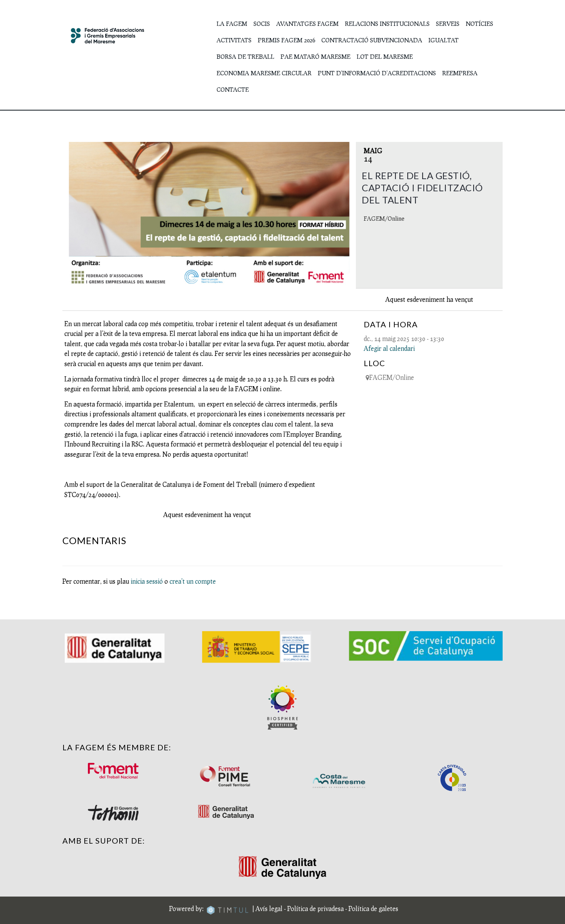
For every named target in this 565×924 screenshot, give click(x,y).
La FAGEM (232, 24)
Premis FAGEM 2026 (286, 40)
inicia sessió (147, 581)
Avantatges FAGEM (307, 24)
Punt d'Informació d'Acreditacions (377, 73)
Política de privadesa (315, 908)
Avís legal (269, 908)
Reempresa (460, 73)
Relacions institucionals (387, 24)
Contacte (233, 89)
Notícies (479, 24)
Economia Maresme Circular (264, 73)
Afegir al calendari (389, 348)
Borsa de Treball (245, 56)
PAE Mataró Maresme (315, 56)
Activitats (234, 40)
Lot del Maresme (385, 56)
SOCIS (262, 24)
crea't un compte (193, 581)
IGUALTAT (444, 40)
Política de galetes (373, 908)
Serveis (448, 24)
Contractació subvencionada (372, 40)
